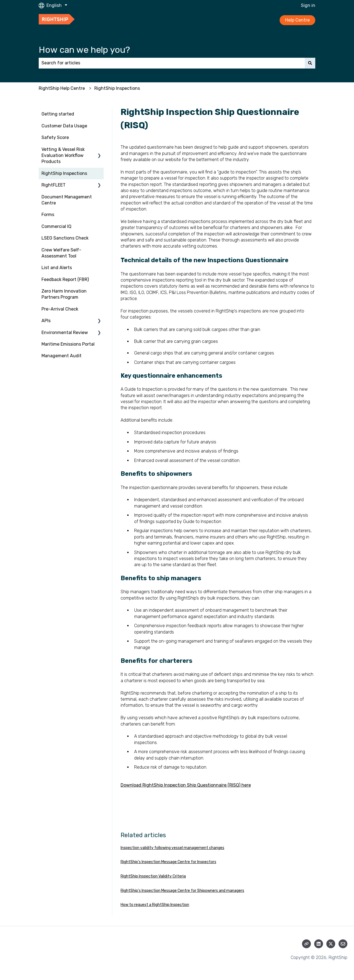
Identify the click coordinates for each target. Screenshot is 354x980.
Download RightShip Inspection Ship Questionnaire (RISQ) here (186, 785)
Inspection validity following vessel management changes (172, 848)
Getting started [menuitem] (58, 114)
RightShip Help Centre (62, 88)
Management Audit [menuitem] (62, 356)
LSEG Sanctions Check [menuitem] (65, 238)
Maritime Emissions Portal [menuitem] (68, 344)
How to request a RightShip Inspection (155, 905)
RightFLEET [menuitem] (54, 185)
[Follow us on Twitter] (331, 944)
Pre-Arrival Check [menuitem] (60, 309)
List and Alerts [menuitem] (57, 268)
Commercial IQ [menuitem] (56, 226)
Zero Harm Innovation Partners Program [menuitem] (64, 294)
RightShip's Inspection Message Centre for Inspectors (168, 862)
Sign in (308, 5)
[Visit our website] (306, 944)
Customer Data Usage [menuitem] (64, 126)
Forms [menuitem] (48, 215)
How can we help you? (84, 50)
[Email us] (343, 944)
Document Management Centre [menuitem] (67, 200)
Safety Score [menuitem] (55, 137)
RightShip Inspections (117, 88)
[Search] (310, 63)
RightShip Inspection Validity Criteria (153, 876)
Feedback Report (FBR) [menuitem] (65, 279)
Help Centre (297, 20)
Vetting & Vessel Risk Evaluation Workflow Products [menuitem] (63, 156)
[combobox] (172, 63)
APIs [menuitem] (46, 321)
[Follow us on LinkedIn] (319, 944)
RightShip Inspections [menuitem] (64, 173)
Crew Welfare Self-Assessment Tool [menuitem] (61, 253)
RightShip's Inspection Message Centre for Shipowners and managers (182, 891)
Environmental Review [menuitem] (65, 333)
